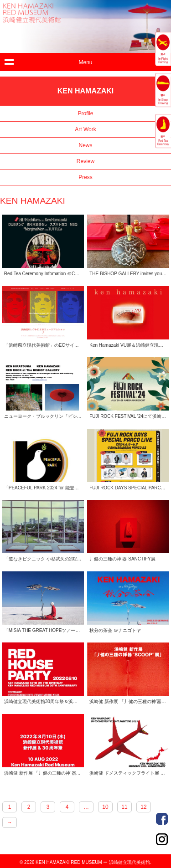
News (85, 145)
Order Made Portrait (162, 819)
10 (105, 807)
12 (143, 807)
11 (124, 807)
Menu (85, 62)
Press (85, 177)
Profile (85, 113)
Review (85, 161)
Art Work (85, 129)
